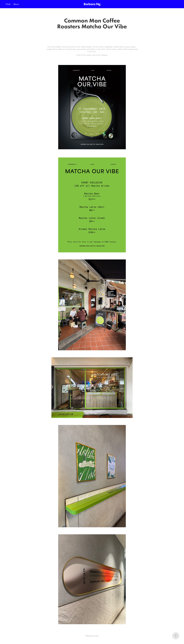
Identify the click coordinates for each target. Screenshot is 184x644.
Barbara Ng (92, 4)
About (16, 4)
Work (8, 4)
